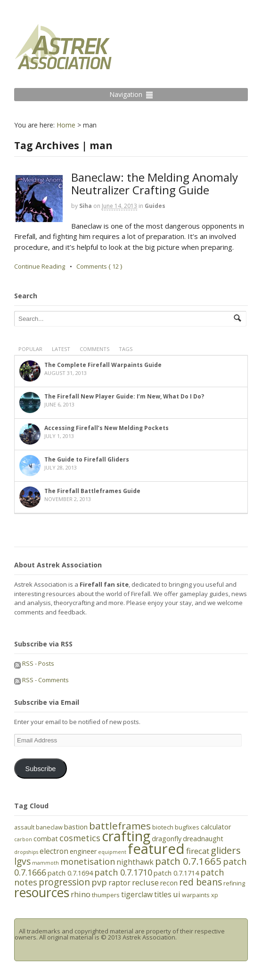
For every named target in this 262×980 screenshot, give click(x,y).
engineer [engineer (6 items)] (83, 851)
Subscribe (40, 769)
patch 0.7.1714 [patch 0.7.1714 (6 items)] (176, 873)
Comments (94, 349)
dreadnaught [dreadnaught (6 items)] (203, 839)
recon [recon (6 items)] (169, 883)
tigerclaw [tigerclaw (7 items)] (137, 894)
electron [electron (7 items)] (54, 851)
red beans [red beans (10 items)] (201, 882)
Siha (86, 206)
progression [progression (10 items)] (64, 882)
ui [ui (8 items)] (177, 894)
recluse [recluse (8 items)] (145, 882)
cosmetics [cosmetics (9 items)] (80, 838)
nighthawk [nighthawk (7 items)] (135, 862)
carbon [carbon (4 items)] (23, 839)
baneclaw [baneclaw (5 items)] (49, 827)
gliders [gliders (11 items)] (226, 850)
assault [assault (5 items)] (24, 827)
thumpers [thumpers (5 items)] (106, 895)
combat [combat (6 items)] (46, 839)
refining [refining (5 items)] (234, 883)
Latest (61, 349)
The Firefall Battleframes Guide (92, 491)
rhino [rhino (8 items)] (81, 894)
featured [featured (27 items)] (156, 849)
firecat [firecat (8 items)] (198, 851)
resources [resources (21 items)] (42, 892)
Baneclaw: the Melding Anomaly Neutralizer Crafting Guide (155, 183)
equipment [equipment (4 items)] (112, 852)
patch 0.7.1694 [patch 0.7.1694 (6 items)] (70, 873)
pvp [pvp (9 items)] (99, 882)
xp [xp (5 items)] (215, 895)
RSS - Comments (41, 680)
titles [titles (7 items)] (163, 894)
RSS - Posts (34, 663)
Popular (30, 349)
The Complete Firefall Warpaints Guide (103, 365)
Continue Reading (40, 266)
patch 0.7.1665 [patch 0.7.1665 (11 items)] (188, 861)
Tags (126, 349)
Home (66, 125)
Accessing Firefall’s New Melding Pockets (106, 428)
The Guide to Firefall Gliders (87, 459)
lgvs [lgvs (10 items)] (22, 861)
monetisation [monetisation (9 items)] (88, 861)
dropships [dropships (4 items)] (26, 852)
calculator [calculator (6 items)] (216, 827)
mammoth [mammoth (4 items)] (45, 863)
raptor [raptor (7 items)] (119, 883)
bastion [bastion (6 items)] (76, 827)
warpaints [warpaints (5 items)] (196, 895)
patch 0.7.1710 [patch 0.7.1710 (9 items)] (123, 872)
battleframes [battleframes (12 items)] (120, 826)
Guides (155, 206)
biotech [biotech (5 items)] (163, 827)
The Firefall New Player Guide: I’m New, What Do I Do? (124, 396)
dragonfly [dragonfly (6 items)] (167, 839)
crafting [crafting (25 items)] (126, 836)
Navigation (126, 94)
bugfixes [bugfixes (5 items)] (187, 827)
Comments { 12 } (99, 266)
